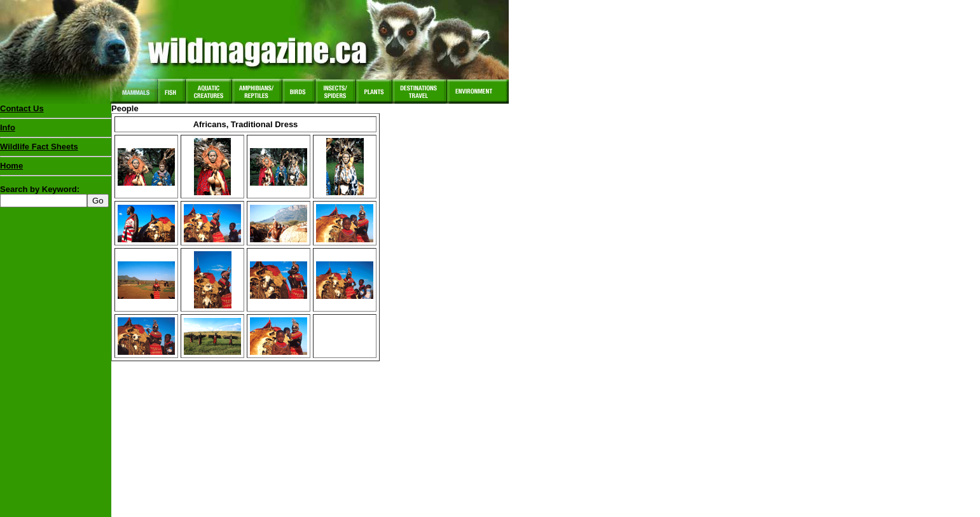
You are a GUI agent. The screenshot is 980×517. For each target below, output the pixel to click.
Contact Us (22, 108)
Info (8, 128)
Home (11, 166)
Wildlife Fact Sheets (56, 149)
